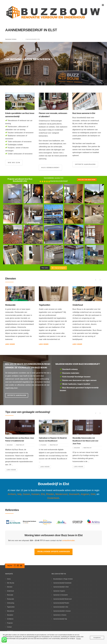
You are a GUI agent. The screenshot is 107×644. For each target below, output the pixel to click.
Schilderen (10, 619)
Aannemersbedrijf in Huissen (62, 611)
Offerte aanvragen (85, 164)
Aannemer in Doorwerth (60, 595)
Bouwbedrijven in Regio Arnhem (63, 579)
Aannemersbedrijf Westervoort (62, 599)
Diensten (10, 587)
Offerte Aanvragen (17, 395)
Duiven (26, 494)
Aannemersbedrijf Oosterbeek (62, 583)
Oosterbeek (53, 498)
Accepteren (97, 638)
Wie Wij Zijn (11, 583)
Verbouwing (11, 603)
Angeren (85, 494)
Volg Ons (10, 566)
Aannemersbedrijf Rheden (61, 603)
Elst (43, 494)
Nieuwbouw (11, 611)
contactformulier (68, 540)
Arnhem (12, 494)
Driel (93, 494)
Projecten (10, 623)
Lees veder (10, 341)
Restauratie (44, 305)
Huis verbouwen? (50, 167)
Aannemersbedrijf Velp (60, 619)
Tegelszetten (78, 305)
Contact (9, 627)
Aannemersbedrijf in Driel (61, 587)
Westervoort (61, 494)
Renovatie (10, 305)
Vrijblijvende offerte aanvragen (53, 552)
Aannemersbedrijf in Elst (61, 607)
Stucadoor (10, 615)
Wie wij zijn (14, 162)
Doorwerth (74, 494)
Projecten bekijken (87, 180)
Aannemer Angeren (59, 591)
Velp (19, 494)
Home (9, 579)
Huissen (35, 494)
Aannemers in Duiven (60, 615)
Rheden (50, 494)
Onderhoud (10, 591)
